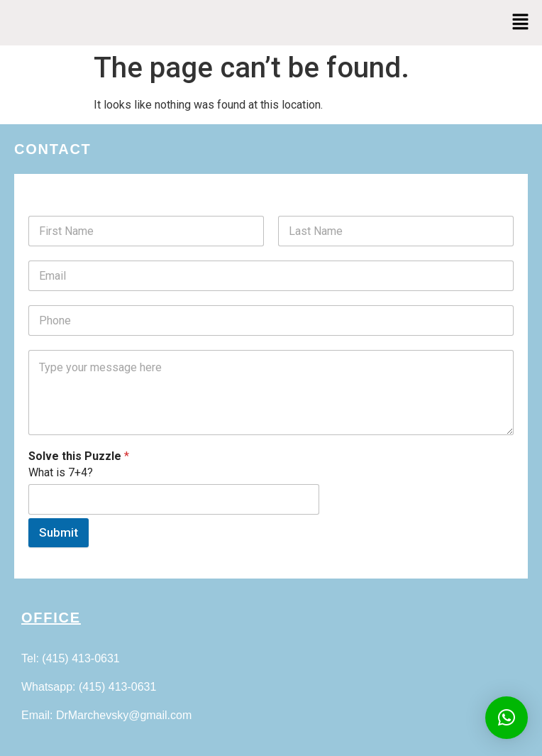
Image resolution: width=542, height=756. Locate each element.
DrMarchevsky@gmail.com (124, 715)
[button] (521, 23)
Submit (59, 532)
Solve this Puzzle (79, 456)
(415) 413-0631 (81, 658)
